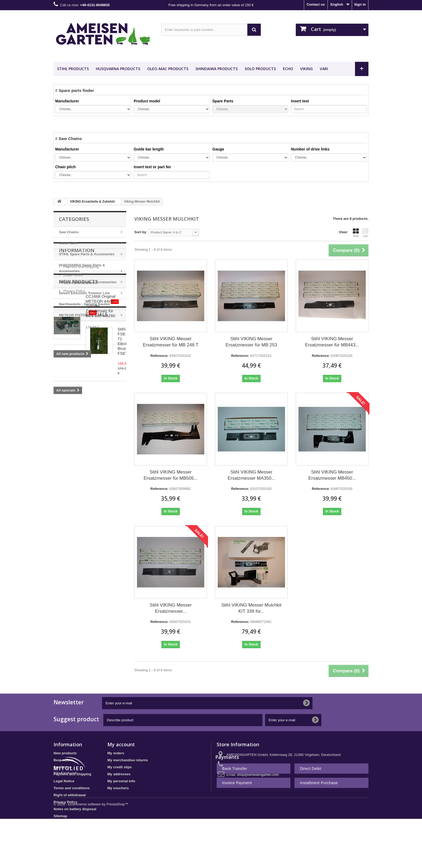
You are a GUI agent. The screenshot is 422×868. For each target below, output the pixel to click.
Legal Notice (73, 359)
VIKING (306, 69)
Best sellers (63, 760)
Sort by (140, 232)
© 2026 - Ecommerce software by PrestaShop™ (91, 853)
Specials (70, 474)
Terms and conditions (79, 367)
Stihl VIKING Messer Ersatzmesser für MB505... (170, 475)
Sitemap (60, 816)
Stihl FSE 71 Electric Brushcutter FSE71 (104, 491)
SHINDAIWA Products (217, 69)
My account (121, 744)
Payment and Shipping (80, 351)
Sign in (360, 4)
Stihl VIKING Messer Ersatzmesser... (171, 608)
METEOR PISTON (78, 314)
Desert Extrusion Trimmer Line (84, 293)
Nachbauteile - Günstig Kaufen (89, 303)
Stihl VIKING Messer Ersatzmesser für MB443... (332, 342)
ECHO (288, 69)
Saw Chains (69, 232)
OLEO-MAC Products (168, 69)
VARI (324, 69)
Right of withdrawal (70, 795)
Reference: (159, 356)
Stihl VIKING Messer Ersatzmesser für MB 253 (251, 342)
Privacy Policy (74, 376)
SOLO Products (260, 69)
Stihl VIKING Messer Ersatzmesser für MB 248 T (171, 342)
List (365, 233)
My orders (116, 753)
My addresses (119, 774)
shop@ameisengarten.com (258, 775)
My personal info (121, 781)
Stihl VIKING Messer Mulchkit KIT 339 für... (252, 608)
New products (78, 396)
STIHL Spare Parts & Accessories (87, 254)
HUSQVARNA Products (118, 69)
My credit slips (119, 767)
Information (77, 337)
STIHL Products (73, 69)
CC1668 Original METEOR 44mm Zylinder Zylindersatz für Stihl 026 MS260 (104, 418)
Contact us (316, 4)
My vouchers (118, 788)
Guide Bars (68, 243)
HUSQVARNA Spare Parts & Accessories (82, 268)
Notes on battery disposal (75, 809)
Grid (356, 233)
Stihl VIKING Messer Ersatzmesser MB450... (332, 475)
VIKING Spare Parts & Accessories (88, 282)
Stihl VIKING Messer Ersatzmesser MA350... (252, 475)
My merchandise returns (128, 760)
